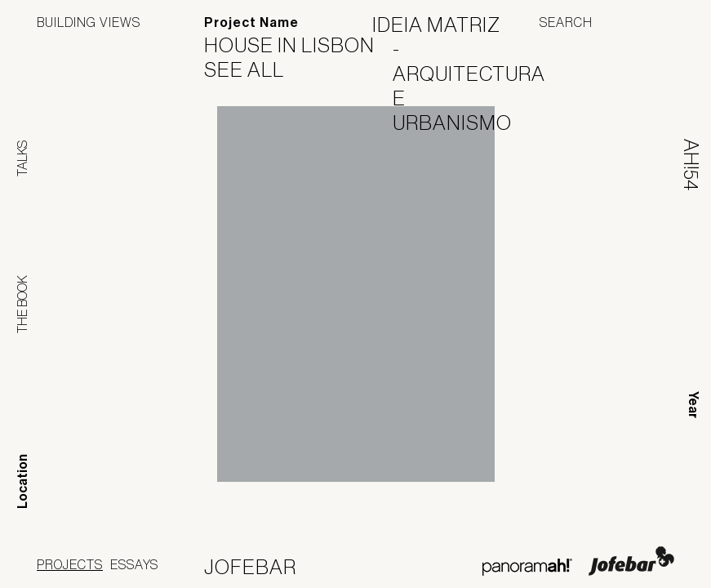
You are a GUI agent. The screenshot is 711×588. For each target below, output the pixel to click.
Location (22, 481)
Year (693, 405)
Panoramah (527, 567)
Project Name (251, 22)
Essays (134, 564)
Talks (22, 158)
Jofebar (631, 561)
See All (254, 69)
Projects (70, 564)
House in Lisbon (300, 45)
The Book (22, 304)
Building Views (89, 22)
